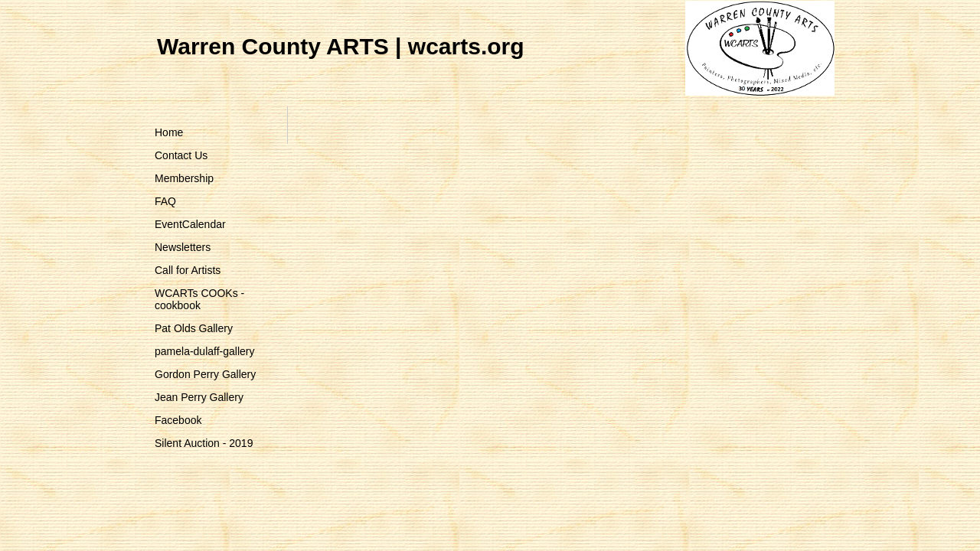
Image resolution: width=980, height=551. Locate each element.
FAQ (165, 201)
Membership (184, 178)
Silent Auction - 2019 (204, 443)
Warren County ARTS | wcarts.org (341, 46)
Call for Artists (188, 270)
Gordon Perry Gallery (205, 374)
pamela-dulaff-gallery (204, 351)
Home (169, 132)
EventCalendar (190, 224)
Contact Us (181, 155)
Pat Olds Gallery (194, 328)
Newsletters (183, 247)
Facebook (178, 420)
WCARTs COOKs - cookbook (199, 299)
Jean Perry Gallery (199, 397)
